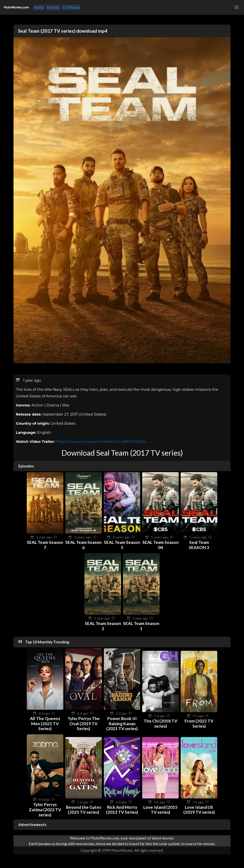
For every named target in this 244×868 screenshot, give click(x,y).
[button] (237, 7)
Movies (53, 7)
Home (39, 7)
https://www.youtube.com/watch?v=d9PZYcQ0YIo (101, 441)
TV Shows (71, 7)
